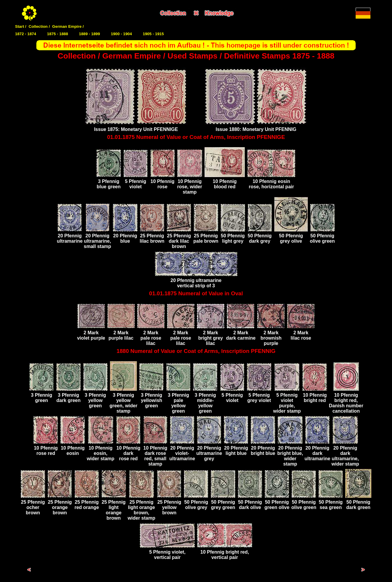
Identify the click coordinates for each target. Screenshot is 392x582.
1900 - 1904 (121, 34)
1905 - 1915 (153, 34)
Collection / (39, 26)
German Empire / (68, 26)
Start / (21, 26)
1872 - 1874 (26, 34)
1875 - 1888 (57, 34)
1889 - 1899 (89, 34)
